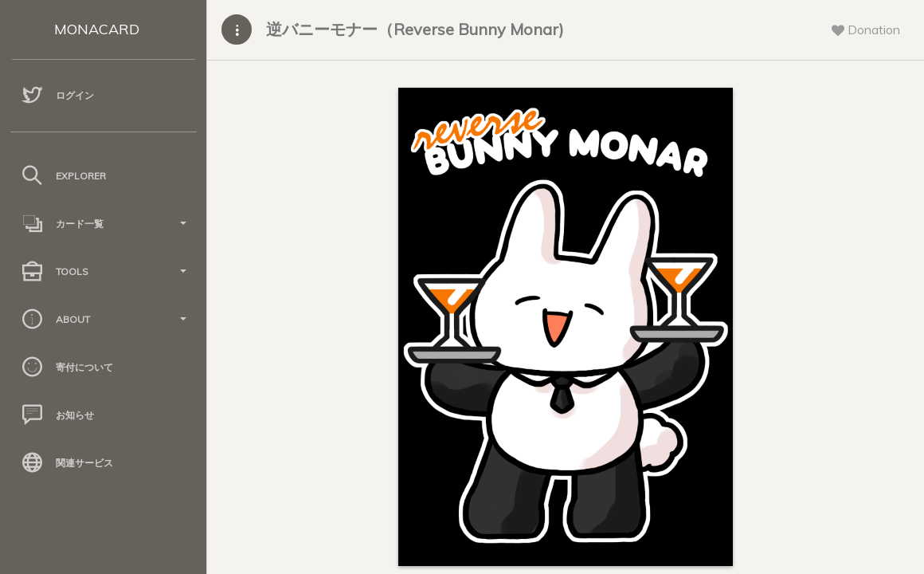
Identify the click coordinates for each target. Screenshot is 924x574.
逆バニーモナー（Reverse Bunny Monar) (415, 29)
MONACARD (97, 29)
